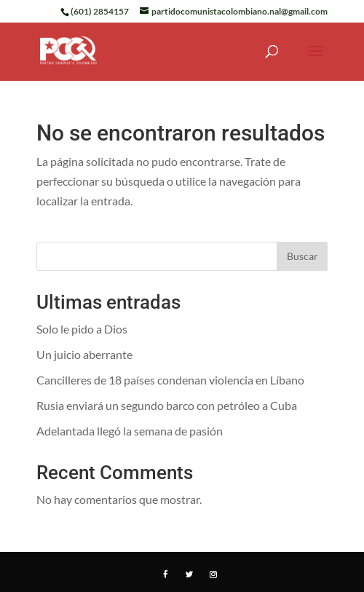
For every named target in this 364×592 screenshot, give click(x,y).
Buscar (302, 256)
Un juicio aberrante (84, 354)
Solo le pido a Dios (82, 329)
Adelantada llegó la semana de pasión (130, 431)
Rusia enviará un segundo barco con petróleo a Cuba (167, 405)
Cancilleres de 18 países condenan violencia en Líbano (170, 380)
